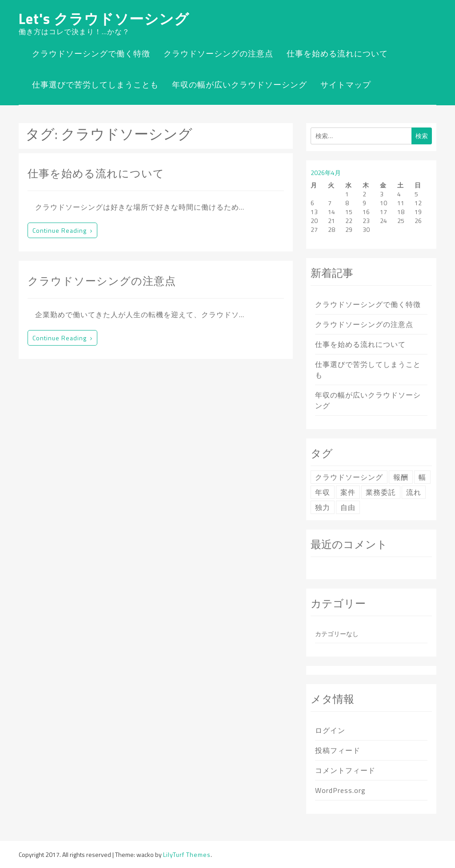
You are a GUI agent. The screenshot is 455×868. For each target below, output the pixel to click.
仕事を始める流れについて (337, 54)
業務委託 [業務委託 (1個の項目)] (381, 492)
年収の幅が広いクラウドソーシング (239, 85)
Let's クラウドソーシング (104, 19)
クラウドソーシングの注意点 (218, 54)
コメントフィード (345, 770)
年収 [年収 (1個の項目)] (323, 492)
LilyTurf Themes (187, 854)
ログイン (330, 730)
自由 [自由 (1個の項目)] (348, 507)
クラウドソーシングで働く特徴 (91, 54)
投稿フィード (338, 750)
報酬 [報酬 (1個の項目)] (401, 477)
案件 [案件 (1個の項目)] (348, 492)
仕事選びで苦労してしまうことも (95, 85)
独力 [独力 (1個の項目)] (323, 507)
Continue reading (62, 230)
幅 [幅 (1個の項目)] (422, 477)
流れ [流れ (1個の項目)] (414, 492)
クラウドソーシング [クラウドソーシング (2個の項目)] (349, 477)
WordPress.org (340, 790)
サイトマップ (346, 85)
